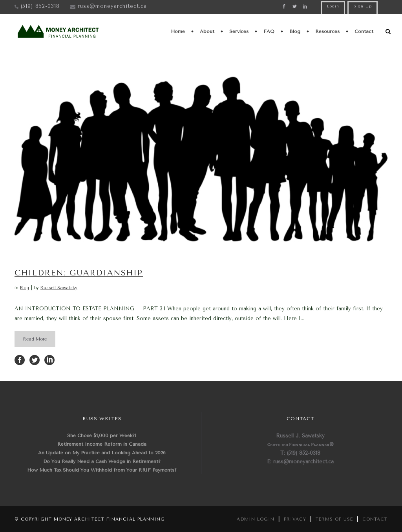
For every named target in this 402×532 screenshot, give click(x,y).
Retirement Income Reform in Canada (102, 444)
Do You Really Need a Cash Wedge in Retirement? (102, 461)
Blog (25, 288)
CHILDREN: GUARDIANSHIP (79, 273)
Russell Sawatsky (59, 288)
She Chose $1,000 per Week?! (102, 435)
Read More (35, 339)
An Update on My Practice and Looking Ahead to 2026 (102, 453)
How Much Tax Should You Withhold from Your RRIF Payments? (102, 470)
